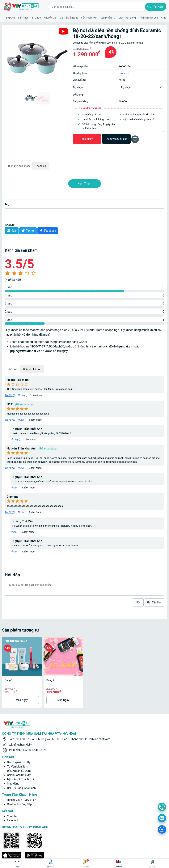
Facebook (47, 231)
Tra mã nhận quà (148, 18)
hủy (138, 602)
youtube (12, 784)
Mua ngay (87, 139)
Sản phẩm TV (108, 18)
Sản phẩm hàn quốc (29, 18)
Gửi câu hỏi (154, 602)
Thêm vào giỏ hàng (116, 139)
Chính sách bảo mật (19, 743)
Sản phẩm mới (89, 18)
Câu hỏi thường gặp (19, 772)
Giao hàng (13, 752)
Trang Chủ (9, 18)
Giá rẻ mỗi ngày (69, 18)
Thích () (22, 395)
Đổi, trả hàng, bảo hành (21, 756)
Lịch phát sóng (127, 18)
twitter (27, 231)
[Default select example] (141, 87)
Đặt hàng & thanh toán (21, 747)
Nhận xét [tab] (13, 369)
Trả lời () (10, 395)
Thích (21, 420)
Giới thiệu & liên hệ (19, 730)
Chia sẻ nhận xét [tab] (32, 369)
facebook (13, 789)
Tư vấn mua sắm (18, 735)
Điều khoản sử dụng (19, 739)
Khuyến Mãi (50, 18)
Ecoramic (124, 73)
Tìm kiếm (155, 6)
